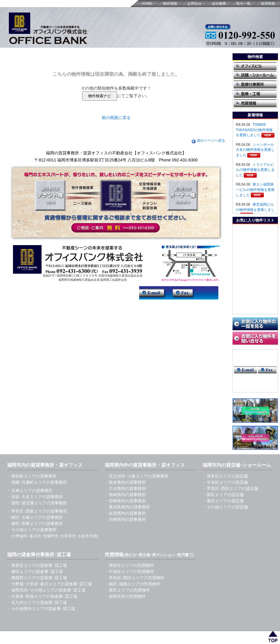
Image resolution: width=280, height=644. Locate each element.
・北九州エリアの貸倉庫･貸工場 (37, 602)
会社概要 (219, 4)
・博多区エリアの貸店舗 (225, 476)
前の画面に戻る (116, 118)
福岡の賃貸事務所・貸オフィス (67, 635)
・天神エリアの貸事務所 (30, 491)
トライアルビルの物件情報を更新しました (255, 170)
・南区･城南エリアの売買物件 (132, 584)
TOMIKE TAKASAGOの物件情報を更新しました (254, 130)
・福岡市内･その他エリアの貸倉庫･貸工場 (46, 590)
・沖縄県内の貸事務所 (125, 519)
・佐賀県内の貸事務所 (125, 513)
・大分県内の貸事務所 (125, 488)
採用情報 (268, 4)
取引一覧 (243, 4)
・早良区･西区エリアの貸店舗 (230, 488)
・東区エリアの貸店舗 (223, 501)
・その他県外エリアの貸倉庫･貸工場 (41, 609)
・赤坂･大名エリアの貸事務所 (35, 497)
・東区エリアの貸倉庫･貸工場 (35, 572)
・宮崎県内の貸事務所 (125, 501)
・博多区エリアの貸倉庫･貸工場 (37, 565)
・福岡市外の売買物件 (125, 596)
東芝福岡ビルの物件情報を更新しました (255, 210)
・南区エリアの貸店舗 (223, 495)
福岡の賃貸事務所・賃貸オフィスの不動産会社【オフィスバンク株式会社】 (116, 153)
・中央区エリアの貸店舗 (225, 482)
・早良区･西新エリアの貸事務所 (37, 511)
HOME (147, 4)
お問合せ (195, 4)
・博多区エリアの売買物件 (129, 565)
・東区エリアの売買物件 (127, 590)
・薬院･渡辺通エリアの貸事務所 (37, 503)
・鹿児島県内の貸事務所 (127, 507)
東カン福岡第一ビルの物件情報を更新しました (255, 190)
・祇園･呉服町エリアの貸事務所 (37, 482)
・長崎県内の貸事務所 (125, 495)
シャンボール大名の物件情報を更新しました (255, 150)
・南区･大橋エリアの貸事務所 (35, 517)
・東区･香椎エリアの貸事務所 (35, 524)
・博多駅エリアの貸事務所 (32, 476)
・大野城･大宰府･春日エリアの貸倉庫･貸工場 (49, 584)
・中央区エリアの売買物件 (129, 572)
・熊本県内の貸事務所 (125, 482)
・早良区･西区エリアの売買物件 (135, 578)
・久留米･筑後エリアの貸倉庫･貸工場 (42, 596)
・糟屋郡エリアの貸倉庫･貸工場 (37, 578)
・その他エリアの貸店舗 (225, 507)
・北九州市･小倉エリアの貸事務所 (137, 476)
